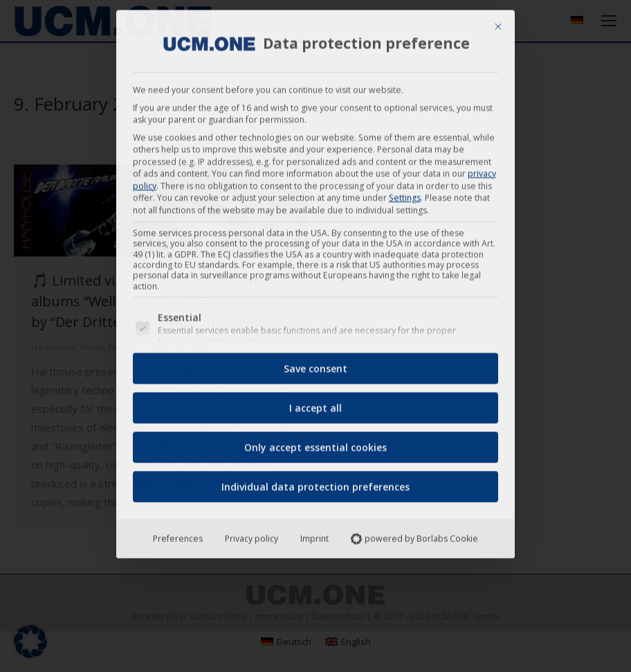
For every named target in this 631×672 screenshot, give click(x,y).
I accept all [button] (315, 403)
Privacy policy (252, 534)
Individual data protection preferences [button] (315, 482)
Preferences (178, 534)
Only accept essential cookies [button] (315, 443)
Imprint (314, 534)
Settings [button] (405, 193)
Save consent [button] (315, 364)
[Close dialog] (498, 22)
